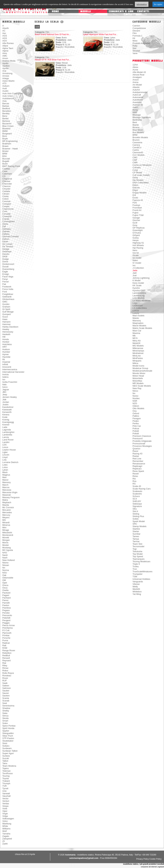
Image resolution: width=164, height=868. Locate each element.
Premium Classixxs (142, 436)
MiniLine (137, 356)
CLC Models (139, 155)
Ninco (135, 391)
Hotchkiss (7, 344)
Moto (135, 41)
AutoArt (136, 90)
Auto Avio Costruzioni (13, 93)
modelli (86, 11)
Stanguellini (8, 733)
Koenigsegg (8, 422)
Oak (4, 575)
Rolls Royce (8, 673)
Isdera (5, 377)
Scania (6, 698)
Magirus (6, 475)
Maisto (136, 318)
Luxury (136, 313)
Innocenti (7, 367)
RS (134, 484)
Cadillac (6, 169)
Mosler (6, 545)
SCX (135, 499)
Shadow (6, 708)
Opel (5, 583)
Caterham (7, 174)
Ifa (4, 359)
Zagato (6, 836)
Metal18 (136, 343)
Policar (136, 428)
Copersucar (8, 209)
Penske (6, 613)
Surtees (6, 756)
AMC (5, 56)
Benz (5, 116)
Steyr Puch (8, 736)
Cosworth (7, 216)
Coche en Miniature (142, 165)
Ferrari (6, 282)
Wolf (5, 831)
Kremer (6, 425)
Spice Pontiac (9, 726)
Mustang (7, 548)
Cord (5, 211)
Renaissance (139, 464)
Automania (138, 97)
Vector (5, 798)
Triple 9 (136, 564)
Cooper (6, 206)
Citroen (6, 194)
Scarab (6, 701)
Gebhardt (7, 297)
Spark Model (139, 521)
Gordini (6, 304)
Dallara (6, 234)
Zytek (5, 844)
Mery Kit (137, 341)
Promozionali (139, 444)
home (55, 11)
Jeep (5, 395)
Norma (6, 570)
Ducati (5, 267)
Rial (4, 663)
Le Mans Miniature (141, 301)
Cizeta (5, 196)
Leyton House (9, 450)
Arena (135, 82)
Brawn (5, 146)
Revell (136, 474)
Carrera (136, 145)
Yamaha (6, 834)
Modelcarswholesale (142, 371)
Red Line (137, 459)
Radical (6, 643)
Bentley (6, 113)
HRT (5, 347)
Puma (5, 640)
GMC (5, 302)
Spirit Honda (8, 728)
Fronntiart (137, 208)
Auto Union (8, 96)
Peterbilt (6, 618)
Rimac (5, 668)
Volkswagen (8, 819)
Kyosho (136, 288)
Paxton (6, 605)
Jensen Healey (10, 397)
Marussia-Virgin (10, 492)
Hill (4, 337)
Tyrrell (5, 788)
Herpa (135, 240)
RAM (5, 648)
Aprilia (5, 68)
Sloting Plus (138, 516)
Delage (6, 249)
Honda (6, 339)
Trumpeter (137, 574)
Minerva (6, 525)
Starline (136, 529)
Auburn (6, 86)
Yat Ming (137, 594)
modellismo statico (27, 12)
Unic (5, 791)
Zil (4, 841)
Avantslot (137, 102)
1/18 (37, 27)
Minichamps (138, 351)
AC (4, 31)
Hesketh (6, 334)
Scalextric (137, 494)
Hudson (6, 349)
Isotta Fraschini (10, 382)
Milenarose (138, 348)
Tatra (5, 763)
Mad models (138, 316)
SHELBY (137, 501)
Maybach (7, 502)
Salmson (7, 688)
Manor (5, 480)
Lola (4, 460)
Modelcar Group (140, 368)
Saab (5, 683)
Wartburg (7, 824)
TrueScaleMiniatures (142, 572)
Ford (5, 292)
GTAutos (137, 233)
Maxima (136, 333)
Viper (5, 811)
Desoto (6, 254)
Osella (5, 590)
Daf (4, 226)
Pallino (136, 416)
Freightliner (8, 294)
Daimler (6, 231)
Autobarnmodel (140, 92)
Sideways (137, 504)
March (5, 485)
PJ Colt (6, 630)
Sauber (6, 691)
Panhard (6, 598)
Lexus (5, 447)
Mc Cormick (8, 507)
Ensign (6, 274)
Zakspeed (7, 839)
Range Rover (9, 650)
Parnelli (6, 603)
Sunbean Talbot (10, 751)
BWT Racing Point (11, 166)
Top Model (138, 554)
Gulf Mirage (8, 312)
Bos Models (138, 132)
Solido (136, 519)
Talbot (5, 761)
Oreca (5, 585)
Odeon (136, 406)
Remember (138, 461)
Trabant (6, 781)
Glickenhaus (8, 299)
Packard (6, 593)
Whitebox (137, 592)
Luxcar (136, 311)
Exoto (135, 198)
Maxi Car (137, 331)
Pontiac (6, 635)
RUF (5, 681)
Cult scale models (141, 175)
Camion (136, 26)
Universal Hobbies (141, 579)
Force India (8, 289)
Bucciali (6, 159)
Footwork (7, 287)
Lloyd (5, 457)
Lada (5, 427)
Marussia (7, 490)
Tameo (136, 536)
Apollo (5, 63)
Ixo (134, 265)
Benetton (7, 111)
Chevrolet (7, 184)
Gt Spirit (6, 309)
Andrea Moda (9, 61)
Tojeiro (6, 768)
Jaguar (6, 390)
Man (4, 477)
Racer (135, 451)
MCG (135, 338)
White (5, 826)
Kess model (138, 283)
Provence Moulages (142, 446)
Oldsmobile (8, 578)
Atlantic (136, 87)
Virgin (5, 814)
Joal (135, 275)
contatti (143, 11)
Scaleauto (137, 491)
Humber (6, 352)
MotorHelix (138, 378)
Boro (5, 136)
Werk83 (136, 589)
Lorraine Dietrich (10, 462)
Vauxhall (6, 796)
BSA (5, 156)
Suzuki (6, 758)
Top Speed (138, 556)
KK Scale (137, 285)
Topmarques (139, 559)
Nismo (5, 563)
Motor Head (138, 376)
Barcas (6, 103)
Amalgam (137, 77)
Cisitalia (6, 191)
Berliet (5, 119)
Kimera (6, 415)
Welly (135, 587)
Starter (136, 531)
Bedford (6, 108)
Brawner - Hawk (10, 149)
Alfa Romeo (8, 43)
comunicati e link (121, 11)
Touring (6, 776)
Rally (135, 46)
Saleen (6, 686)
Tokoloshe (137, 551)
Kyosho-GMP (139, 290)
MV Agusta (8, 550)
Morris (5, 543)
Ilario (135, 250)
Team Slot (137, 544)
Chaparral (7, 179)
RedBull (6, 655)
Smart (5, 721)
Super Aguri (8, 753)
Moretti (6, 538)
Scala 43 (137, 486)
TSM (135, 577)
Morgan (6, 540)
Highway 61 (138, 243)
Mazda (6, 505)
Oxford (136, 413)
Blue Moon (138, 130)
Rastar (136, 456)
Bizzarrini (7, 124)
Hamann (6, 322)
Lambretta (7, 435)
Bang (135, 110)
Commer (7, 201)
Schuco (136, 496)
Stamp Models (139, 526)
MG (4, 520)
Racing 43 (137, 454)
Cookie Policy (155, 859)
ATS (4, 83)
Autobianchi (8, 98)
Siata (5, 713)
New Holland (9, 560)
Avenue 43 (138, 105)
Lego (135, 303)
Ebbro (135, 185)
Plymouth (7, 633)
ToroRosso (8, 773)
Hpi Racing (138, 248)
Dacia (5, 224)
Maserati (7, 495)
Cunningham (9, 221)
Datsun (6, 239)
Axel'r (135, 107)
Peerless (7, 608)
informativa (142, 4)
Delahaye (7, 252)
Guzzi (5, 317)
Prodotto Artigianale (142, 441)
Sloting (136, 514)
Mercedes (7, 512)
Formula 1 (137, 36)
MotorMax (137, 381)
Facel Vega (8, 277)
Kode (5, 417)
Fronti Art (137, 210)
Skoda (5, 718)
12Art (135, 65)
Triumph (6, 783)
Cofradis (137, 168)
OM (4, 580)
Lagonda (7, 430)
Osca (5, 588)
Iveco (5, 387)
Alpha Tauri (8, 48)
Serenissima (8, 706)
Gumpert (7, 314)
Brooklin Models (140, 137)
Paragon (137, 418)
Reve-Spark (138, 471)
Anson (136, 80)
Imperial (6, 362)
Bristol (5, 151)
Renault (6, 658)
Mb (134, 336)
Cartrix (136, 150)
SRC (135, 524)
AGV (5, 41)
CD (4, 176)
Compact (7, 204)
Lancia (6, 437)
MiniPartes (138, 358)
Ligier (5, 452)
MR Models (138, 383)
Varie (135, 53)
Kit (134, 38)
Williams (6, 829)
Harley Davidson (10, 327)
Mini (4, 528)
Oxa (135, 411)
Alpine (5, 51)
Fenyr (5, 279)
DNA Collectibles (141, 183)
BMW (5, 131)
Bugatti (6, 161)
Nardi (5, 555)
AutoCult (137, 95)
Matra (5, 500)
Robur (5, 671)
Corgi (135, 170)
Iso (4, 379)
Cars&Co (137, 147)
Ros (134, 481)
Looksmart (138, 306)
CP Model (137, 173)
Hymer (6, 354)
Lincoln (6, 455)
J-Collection (138, 268)
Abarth (6, 28)
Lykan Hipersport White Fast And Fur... (100, 34)
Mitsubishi (7, 533)
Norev (135, 396)
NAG (5, 553)
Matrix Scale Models (142, 328)
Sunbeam (7, 748)
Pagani (6, 595)
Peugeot (6, 620)
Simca (5, 716)
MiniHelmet (138, 353)
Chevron (6, 186)
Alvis (5, 53)
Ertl (134, 195)
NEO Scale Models (142, 386)
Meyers (6, 517)
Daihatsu (7, 229)
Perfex (136, 423)
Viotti (5, 809)
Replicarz (137, 469)
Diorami (136, 31)
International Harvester (13, 372)
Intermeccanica (10, 369)
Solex (5, 723)
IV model (137, 263)
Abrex (135, 67)
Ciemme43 (138, 152)
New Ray (137, 388)
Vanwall (6, 793)
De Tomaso (8, 246)
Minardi (6, 522)
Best (135, 122)
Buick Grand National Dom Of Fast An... (53, 34)
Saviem (6, 696)
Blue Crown (8, 126)
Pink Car (137, 426)
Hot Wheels (138, 245)
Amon (5, 58)
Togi (135, 549)
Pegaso (6, 610)
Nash (5, 558)
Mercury (6, 515)
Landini (6, 442)
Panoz (5, 600)
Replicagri (137, 466)
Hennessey (8, 332)
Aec (4, 33)
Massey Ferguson (11, 497)
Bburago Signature (142, 117)
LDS (4, 445)
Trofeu (136, 566)
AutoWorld (138, 100)
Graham (6, 307)
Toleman (6, 771)
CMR (135, 163)
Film (135, 33)
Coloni (5, 199)
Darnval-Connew (10, 236)
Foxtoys (136, 205)
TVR (5, 786)
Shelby (6, 711)
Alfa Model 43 (139, 72)
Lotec (5, 465)
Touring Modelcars (141, 561)
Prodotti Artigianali (141, 43)
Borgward (7, 134)
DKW (5, 257)
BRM (5, 154)
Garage (136, 218)
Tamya (136, 539)
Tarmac (136, 541)
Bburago (137, 115)
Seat (5, 703)
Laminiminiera (139, 293)
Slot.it (135, 511)
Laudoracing (139, 295)
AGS (5, 36)
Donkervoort (8, 264)
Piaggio (6, 623)
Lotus (5, 467)
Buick (5, 164)
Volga (5, 816)
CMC (135, 157)
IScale (136, 255)
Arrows (6, 76)
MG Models (138, 346)
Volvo (5, 821)
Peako (136, 421)
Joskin (5, 405)
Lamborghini (8, 432)
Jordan (6, 402)
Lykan (5, 470)
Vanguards (138, 582)
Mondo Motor (139, 373)
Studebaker (8, 741)
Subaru (6, 746)
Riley (5, 666)
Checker (6, 181)
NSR (135, 401)
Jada (135, 270)
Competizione (139, 28)
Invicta (6, 374)
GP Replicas (139, 228)
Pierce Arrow (9, 625)
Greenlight (138, 230)
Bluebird (6, 129)
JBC (4, 392)
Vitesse (136, 584)
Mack (5, 472)
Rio (134, 479)
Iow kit (136, 253)
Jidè (4, 400)
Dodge (6, 259)
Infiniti (5, 364)
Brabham (7, 144)
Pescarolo (7, 615)
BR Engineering (10, 141)
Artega (6, 78)
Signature (137, 506)
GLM (135, 223)
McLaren (7, 510)
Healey (6, 329)
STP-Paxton (8, 738)
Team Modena (9, 766)
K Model (137, 280)
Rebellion (7, 653)
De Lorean (7, 244)
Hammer (7, 324)
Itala (4, 384)
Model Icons (138, 366)
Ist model (137, 258)
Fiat (4, 284)
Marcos (6, 487)
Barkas (6, 106)
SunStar (136, 534)
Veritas (6, 804)
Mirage (6, 530)
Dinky (135, 178)
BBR (135, 112)
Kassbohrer (8, 407)
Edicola (136, 188)
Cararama (137, 142)
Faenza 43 (138, 200)
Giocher (136, 220)
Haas (5, 319)
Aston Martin (8, 81)
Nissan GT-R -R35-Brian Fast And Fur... (53, 60)
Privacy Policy (142, 859)
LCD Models (139, 298)
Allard (5, 46)
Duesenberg (8, 269)
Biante (136, 125)
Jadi (135, 273)
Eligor (135, 190)
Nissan (6, 565)
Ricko (135, 476)
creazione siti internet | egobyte (152, 867)
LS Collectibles (140, 308)
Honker (6, 342)
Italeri (135, 260)
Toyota (6, 778)
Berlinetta (137, 120)
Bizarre (136, 127)
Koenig (6, 420)
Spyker (6, 731)
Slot (134, 48)
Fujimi (135, 213)
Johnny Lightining (141, 278)
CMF (135, 160)
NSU (5, 573)
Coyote (6, 219)
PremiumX (138, 439)
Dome (5, 262)
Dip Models (138, 180)
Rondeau (7, 676)
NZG (135, 403)
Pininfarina (7, 628)
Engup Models (139, 193)
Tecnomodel (138, 546)
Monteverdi (8, 535)
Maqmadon (138, 323)
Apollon (6, 66)
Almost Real (138, 75)
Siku (135, 509)
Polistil (136, 431)
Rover (5, 678)
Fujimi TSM (138, 215)
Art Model (137, 85)
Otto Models (138, 408)
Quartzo (136, 449)
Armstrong (7, 73)
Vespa (5, 806)
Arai (4, 71)
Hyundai (6, 357)
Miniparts (137, 361)
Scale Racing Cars (142, 489)
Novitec (136, 398)
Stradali (136, 51)
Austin (5, 91)
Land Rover (8, 440)
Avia (4, 101)
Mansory (7, 482)
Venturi (6, 801)
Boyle (5, 139)
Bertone (6, 121)
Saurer (6, 693)
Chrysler (6, 189)
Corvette (6, 214)
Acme (135, 70)
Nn (4, 568)
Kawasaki (7, 410)
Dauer (5, 241)
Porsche (6, 638)
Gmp (135, 225)
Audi (5, 88)
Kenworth (7, 412)
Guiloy (136, 238)
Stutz (5, 743)
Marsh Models (139, 326)
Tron (135, 569)
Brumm (136, 140)
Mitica (135, 363)
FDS (135, 203)
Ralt (4, 645)
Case (5, 171)
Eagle (5, 272)
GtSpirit (136, 235)
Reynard (6, 660)
